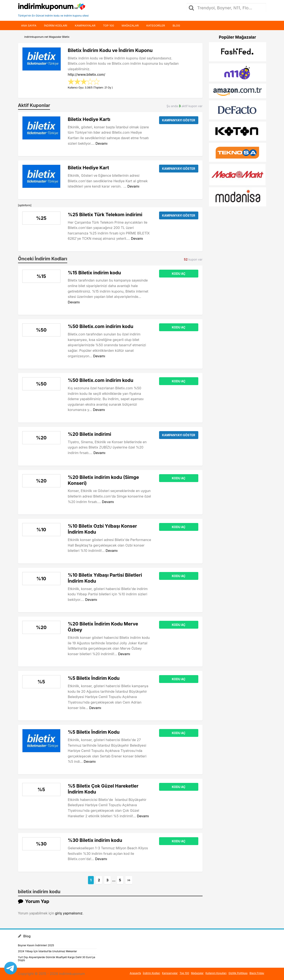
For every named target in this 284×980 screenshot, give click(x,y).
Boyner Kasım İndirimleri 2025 (36, 945)
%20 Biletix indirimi (90, 434)
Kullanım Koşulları (216, 973)
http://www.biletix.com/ (87, 74)
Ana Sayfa (29, 25)
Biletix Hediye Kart (89, 168)
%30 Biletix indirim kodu (95, 840)
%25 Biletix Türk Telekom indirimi (105, 215)
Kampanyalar (85, 25)
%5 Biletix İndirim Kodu (94, 678)
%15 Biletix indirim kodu (94, 273)
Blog (176, 25)
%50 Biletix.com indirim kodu (101, 326)
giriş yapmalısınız (69, 913)
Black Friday (257, 973)
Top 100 (109, 25)
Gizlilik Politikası (238, 973)
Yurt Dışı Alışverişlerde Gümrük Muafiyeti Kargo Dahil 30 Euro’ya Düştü (57, 959)
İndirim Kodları (151, 973)
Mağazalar (130, 25)
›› (129, 880)
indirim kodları (56, 25)
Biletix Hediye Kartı (89, 119)
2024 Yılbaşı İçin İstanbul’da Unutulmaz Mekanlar (48, 951)
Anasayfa (135, 973)
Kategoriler (156, 25)
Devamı (101, 143)
